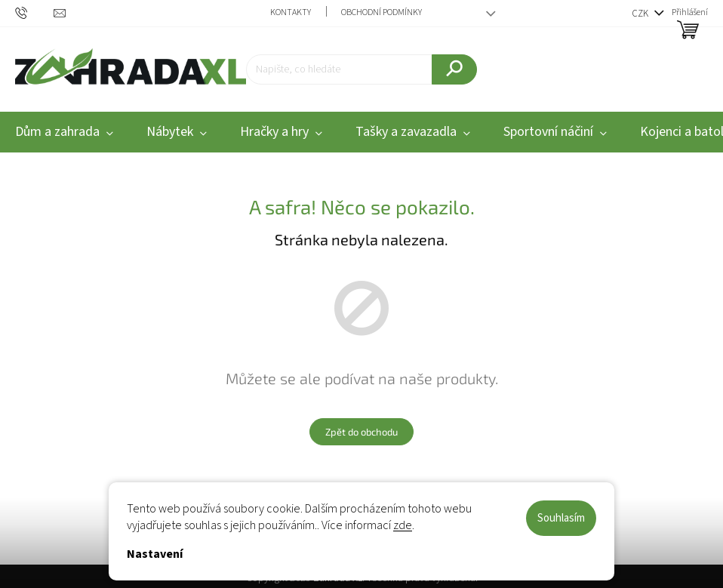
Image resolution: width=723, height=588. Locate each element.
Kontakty (291, 12)
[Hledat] (361, 69)
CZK (641, 14)
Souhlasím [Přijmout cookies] (561, 518)
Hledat (454, 83)
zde (403, 525)
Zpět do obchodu (361, 432)
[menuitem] (177, 132)
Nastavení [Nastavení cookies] (155, 554)
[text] (34, 12)
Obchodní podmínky (381, 12)
